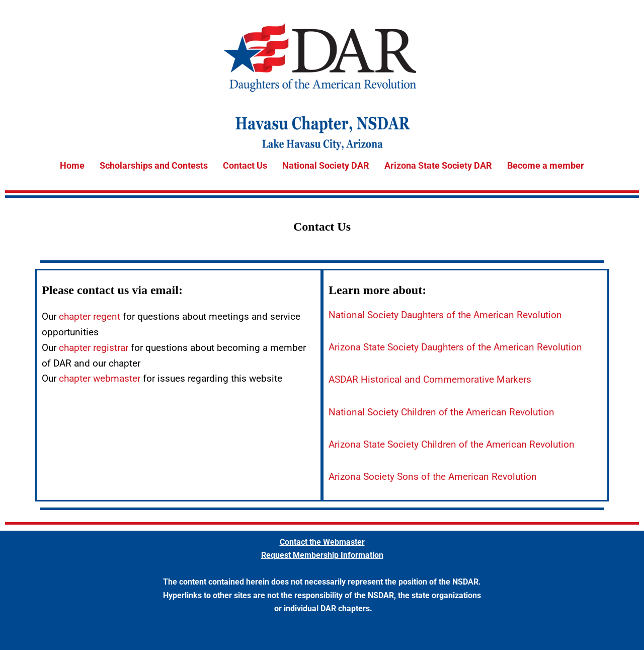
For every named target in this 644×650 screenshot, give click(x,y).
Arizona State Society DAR (438, 165)
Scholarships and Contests (154, 165)
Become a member (546, 165)
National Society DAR (326, 165)
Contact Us (245, 165)
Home (72, 165)
